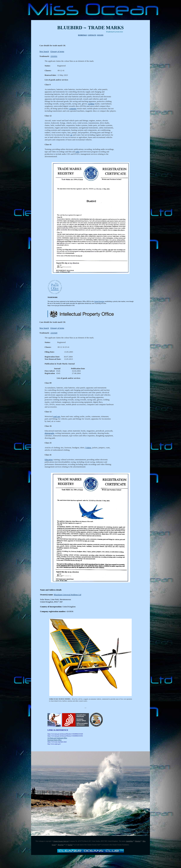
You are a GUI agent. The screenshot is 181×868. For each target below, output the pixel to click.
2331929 (54, 334)
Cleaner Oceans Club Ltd (61, 843)
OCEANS (100, 35)
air (71, 136)
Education (49, 462)
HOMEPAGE (82, 35)
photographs (49, 435)
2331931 (54, 56)
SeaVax (70, 847)
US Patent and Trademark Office (57, 740)
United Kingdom (99, 303)
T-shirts (88, 450)
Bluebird (138, 843)
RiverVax (61, 847)
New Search (44, 51)
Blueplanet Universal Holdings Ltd (67, 597)
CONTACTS (92, 35)
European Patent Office (55, 742)
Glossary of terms (57, 51)
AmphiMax (129, 843)
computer (73, 110)
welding (91, 105)
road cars (57, 419)
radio (77, 153)
